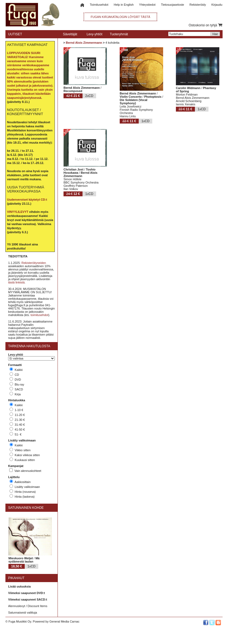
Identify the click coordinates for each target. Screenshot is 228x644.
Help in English (124, 5)
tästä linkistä (16, 282)
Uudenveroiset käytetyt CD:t (27, 200)
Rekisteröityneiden (34, 263)
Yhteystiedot (147, 5)
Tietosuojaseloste (172, 5)
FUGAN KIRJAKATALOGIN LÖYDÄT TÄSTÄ (120, 17)
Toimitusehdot (99, 5)
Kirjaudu (217, 5)
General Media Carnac (64, 621)
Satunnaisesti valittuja (23, 613)
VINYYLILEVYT (18, 212)
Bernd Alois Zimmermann (84, 43)
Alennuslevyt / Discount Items (28, 606)
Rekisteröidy (198, 5)
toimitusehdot (39, 315)
